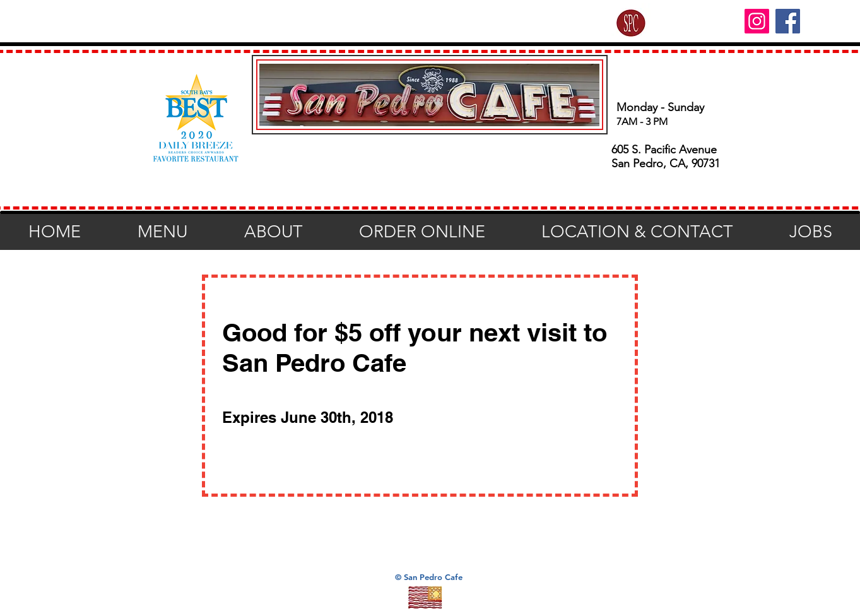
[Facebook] (788, 21)
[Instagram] (757, 21)
